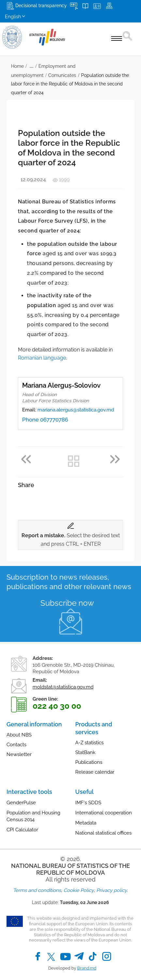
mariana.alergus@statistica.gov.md (76, 410)
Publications (89, 762)
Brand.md (87, 968)
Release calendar (95, 772)
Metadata (86, 823)
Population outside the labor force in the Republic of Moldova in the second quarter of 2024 (70, 84)
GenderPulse (21, 803)
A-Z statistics (89, 743)
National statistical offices (103, 833)
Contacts (16, 745)
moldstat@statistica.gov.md (63, 687)
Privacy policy (112, 890)
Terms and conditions (37, 890)
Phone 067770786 (45, 420)
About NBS (19, 735)
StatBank (85, 752)
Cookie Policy (79, 890)
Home (17, 66)
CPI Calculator (22, 830)
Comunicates (62, 75)
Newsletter (19, 754)
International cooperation (104, 813)
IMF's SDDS (88, 803)
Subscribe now (67, 603)
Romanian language (42, 358)
